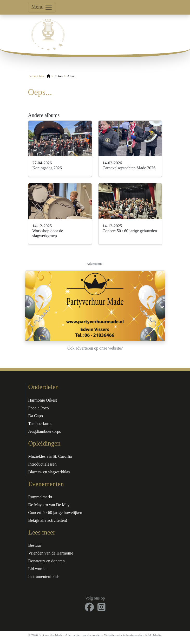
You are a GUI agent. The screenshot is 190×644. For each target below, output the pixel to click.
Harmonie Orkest (43, 400)
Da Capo (36, 416)
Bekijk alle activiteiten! (48, 520)
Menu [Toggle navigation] (42, 7)
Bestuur (35, 545)
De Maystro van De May (49, 505)
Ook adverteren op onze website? (95, 348)
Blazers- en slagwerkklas (49, 472)
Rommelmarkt (40, 497)
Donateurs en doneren (47, 561)
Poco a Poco (39, 408)
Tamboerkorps (40, 424)
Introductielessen (42, 464)
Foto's (59, 76)
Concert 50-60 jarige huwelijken (55, 513)
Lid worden (38, 569)
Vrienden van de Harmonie (51, 553)
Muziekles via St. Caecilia (50, 456)
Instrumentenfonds (44, 577)
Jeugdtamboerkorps (45, 431)
